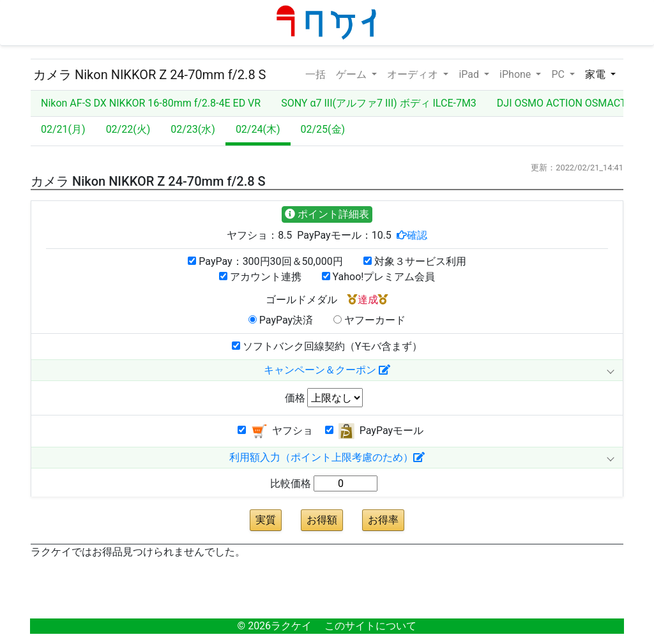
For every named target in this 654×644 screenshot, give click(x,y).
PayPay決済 (281, 320)
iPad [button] (470, 74)
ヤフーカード (369, 320)
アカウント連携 (260, 277)
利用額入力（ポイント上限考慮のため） (327, 457)
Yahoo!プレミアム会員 (379, 277)
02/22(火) (128, 129)
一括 (316, 73)
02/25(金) (323, 129)
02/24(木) (258, 129)
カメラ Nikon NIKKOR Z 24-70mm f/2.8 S (149, 75)
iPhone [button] (516, 74)
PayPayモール (374, 431)
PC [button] (559, 74)
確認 (417, 235)
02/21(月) (63, 129)
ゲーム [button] (353, 74)
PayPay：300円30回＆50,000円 (265, 261)
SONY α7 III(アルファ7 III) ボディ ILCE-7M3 (379, 103)
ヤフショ (275, 431)
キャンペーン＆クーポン (327, 370)
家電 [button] (597, 74)
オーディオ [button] (414, 74)
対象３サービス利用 (415, 261)
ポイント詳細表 (327, 214)
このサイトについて (370, 626)
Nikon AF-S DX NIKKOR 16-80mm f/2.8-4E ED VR (151, 103)
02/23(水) (193, 129)
